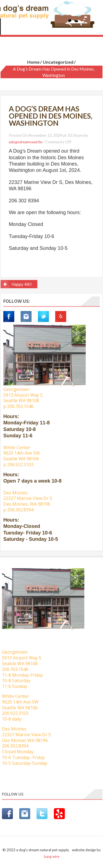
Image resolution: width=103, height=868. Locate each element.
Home (33, 62)
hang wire (52, 856)
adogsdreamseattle (26, 142)
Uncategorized (58, 62)
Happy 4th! (22, 284)
